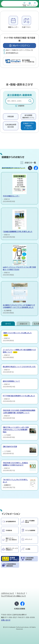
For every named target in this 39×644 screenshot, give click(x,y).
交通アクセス (26, 27)
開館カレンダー (13, 27)
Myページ (30, 5)
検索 (30, 101)
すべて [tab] (8, 324)
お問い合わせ (6, 620)
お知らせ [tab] (23, 324)
